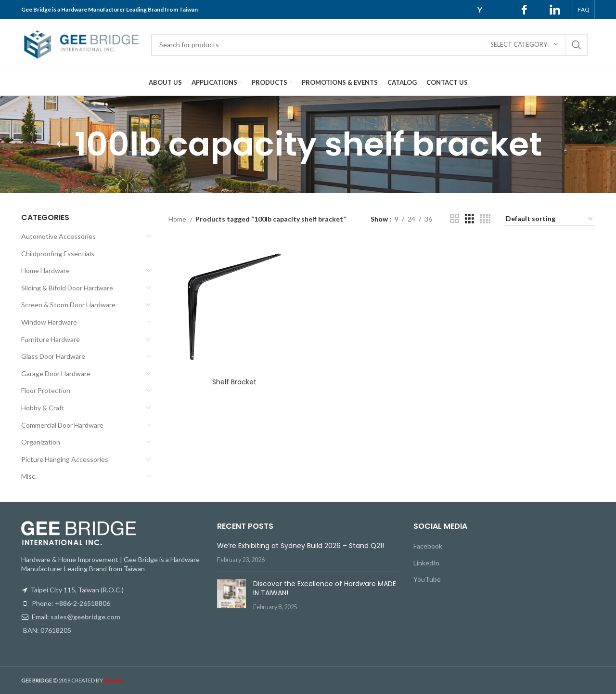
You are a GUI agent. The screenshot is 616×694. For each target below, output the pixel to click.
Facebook (428, 546)
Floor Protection (46, 390)
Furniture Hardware (51, 339)
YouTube (427, 579)
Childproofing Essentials (58, 254)
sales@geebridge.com (85, 617)
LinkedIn (426, 563)
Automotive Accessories (58, 236)
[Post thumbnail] (231, 596)
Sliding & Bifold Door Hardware (67, 288)
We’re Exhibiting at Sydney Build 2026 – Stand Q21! (301, 546)
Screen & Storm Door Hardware (68, 305)
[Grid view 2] (455, 219)
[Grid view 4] (485, 219)
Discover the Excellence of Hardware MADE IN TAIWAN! (325, 589)
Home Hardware (45, 270)
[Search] (369, 45)
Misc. (29, 476)
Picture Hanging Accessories (65, 459)
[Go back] (63, 144)
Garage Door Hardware (56, 373)
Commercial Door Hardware (62, 425)
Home (178, 219)
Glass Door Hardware (53, 356)
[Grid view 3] (469, 219)
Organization (41, 442)
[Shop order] (550, 219)
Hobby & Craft (43, 408)
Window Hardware (49, 322)
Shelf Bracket (234, 382)
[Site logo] (81, 44)
